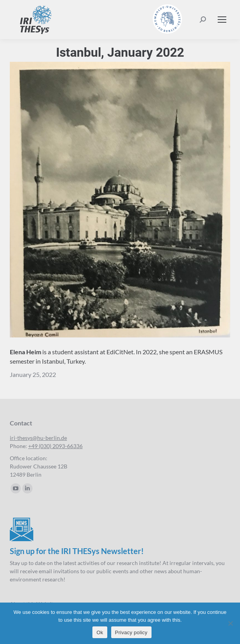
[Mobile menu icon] (222, 20)
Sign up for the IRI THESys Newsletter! (77, 551)
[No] (230, 623)
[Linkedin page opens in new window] (27, 488)
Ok (100, 632)
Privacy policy (131, 632)
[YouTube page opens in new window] (16, 488)
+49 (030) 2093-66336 (55, 446)
